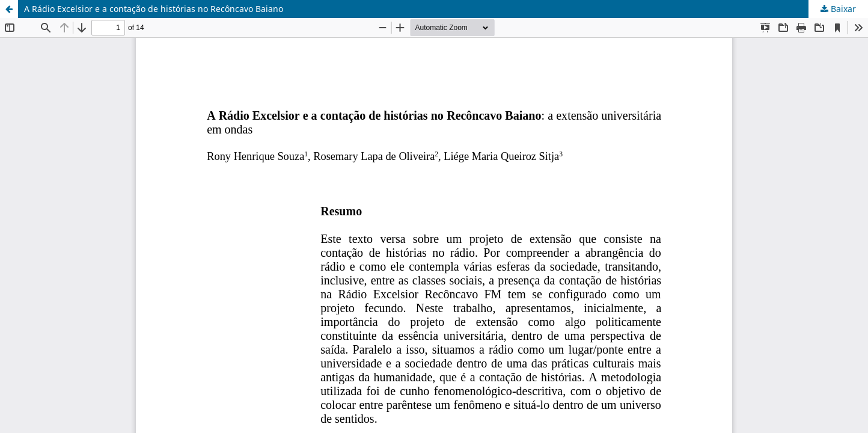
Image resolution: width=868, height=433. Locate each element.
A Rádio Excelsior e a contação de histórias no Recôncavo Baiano (154, 9)
